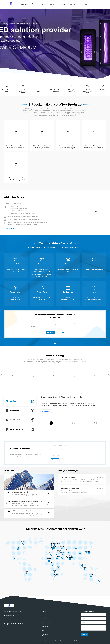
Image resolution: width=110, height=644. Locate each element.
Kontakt (73, 4)
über (34, 4)
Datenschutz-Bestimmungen (46, 635)
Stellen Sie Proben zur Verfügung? (70, 488)
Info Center (62, 4)
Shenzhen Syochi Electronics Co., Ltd (62, 397)
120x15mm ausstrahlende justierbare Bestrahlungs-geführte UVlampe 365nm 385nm (16, 179)
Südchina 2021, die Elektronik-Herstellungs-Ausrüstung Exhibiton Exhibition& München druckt (28, 502)
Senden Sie (84, 635)
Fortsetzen (55, 460)
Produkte (43, 4)
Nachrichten (45, 627)
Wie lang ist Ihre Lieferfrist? (68, 477)
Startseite (25, 4)
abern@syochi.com (9, 615)
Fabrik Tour (45, 619)
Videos (52, 4)
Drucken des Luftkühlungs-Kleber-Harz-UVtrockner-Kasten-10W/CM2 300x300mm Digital (94, 147)
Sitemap (44, 631)
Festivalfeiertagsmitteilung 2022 (20, 492)
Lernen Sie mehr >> (9, 229)
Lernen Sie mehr (46, 411)
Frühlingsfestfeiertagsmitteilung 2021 (22, 511)
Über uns (44, 611)
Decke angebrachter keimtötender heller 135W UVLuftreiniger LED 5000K (68, 147)
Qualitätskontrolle (46, 623)
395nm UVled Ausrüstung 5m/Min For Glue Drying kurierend (42, 147)
